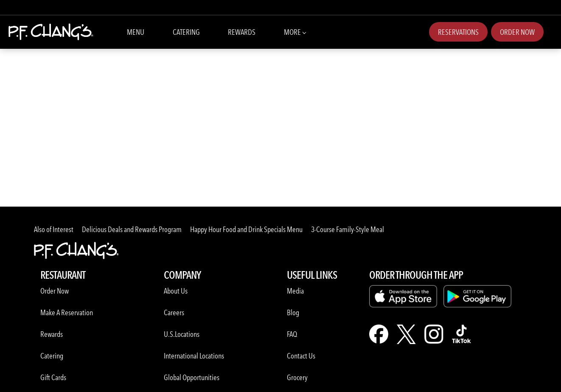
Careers (174, 312)
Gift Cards (53, 377)
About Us (176, 291)
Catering (186, 32)
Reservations (458, 32)
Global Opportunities (192, 377)
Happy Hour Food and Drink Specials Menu (246, 229)
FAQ (292, 334)
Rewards (242, 32)
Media (295, 291)
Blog (293, 312)
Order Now (517, 32)
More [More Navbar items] (295, 31)
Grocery (297, 377)
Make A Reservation (67, 312)
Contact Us (301, 356)
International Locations (194, 356)
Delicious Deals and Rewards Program (132, 229)
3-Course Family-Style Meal (348, 229)
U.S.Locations (182, 334)
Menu (136, 32)
